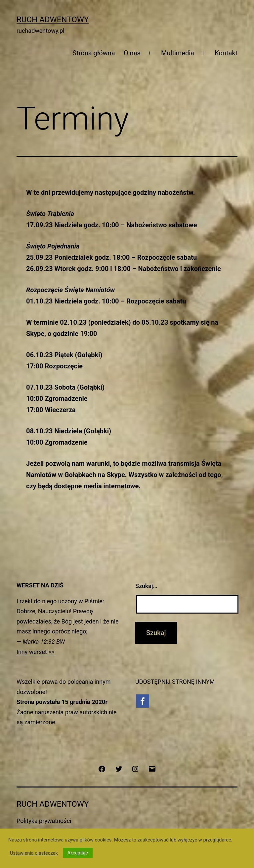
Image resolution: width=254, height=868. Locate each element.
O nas (132, 53)
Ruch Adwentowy (53, 20)
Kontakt (226, 53)
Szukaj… (146, 586)
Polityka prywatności (44, 821)
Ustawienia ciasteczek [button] (34, 853)
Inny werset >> (36, 652)
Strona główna (94, 53)
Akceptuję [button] (78, 853)
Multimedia (178, 53)
